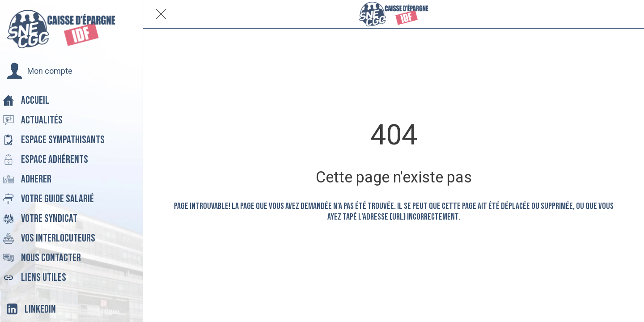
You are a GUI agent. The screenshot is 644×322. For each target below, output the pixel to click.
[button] (40, 71)
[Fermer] (161, 14)
